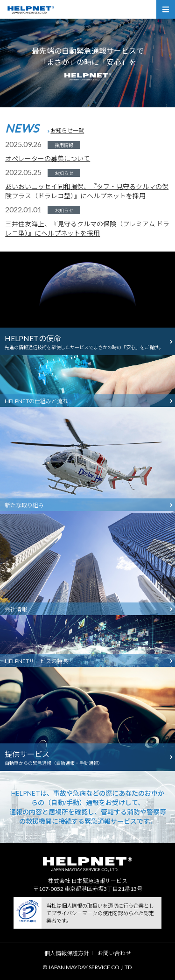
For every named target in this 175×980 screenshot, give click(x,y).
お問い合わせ (114, 953)
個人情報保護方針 (67, 953)
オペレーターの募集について (48, 158)
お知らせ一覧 (67, 130)
